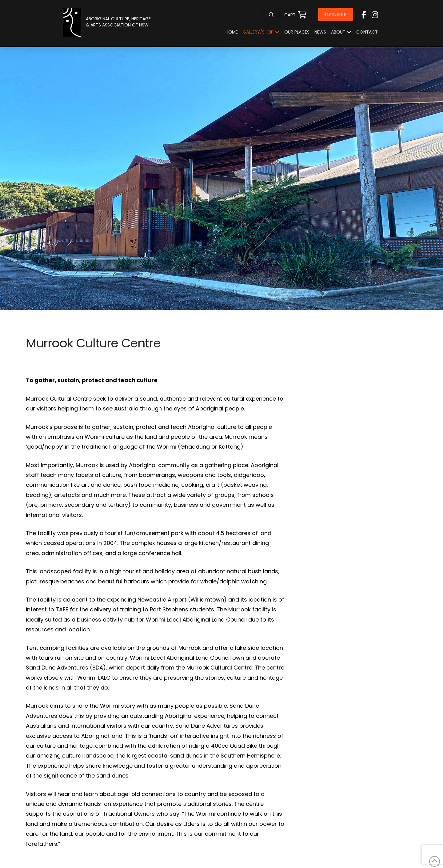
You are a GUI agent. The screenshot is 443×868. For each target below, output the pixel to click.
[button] (271, 15)
